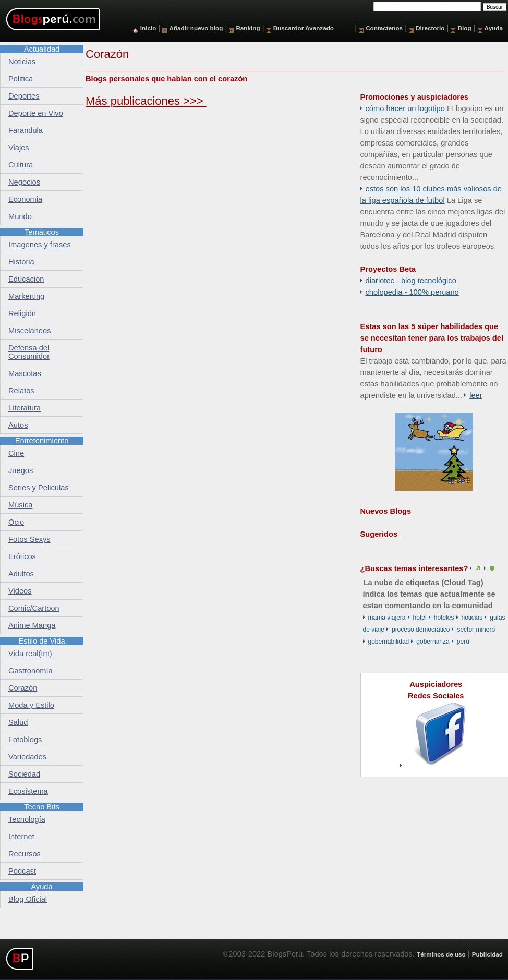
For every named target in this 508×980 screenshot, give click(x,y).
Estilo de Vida (41, 641)
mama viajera (387, 618)
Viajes (19, 148)
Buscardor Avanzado (304, 28)
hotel (420, 618)
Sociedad (24, 774)
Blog (465, 28)
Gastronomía (31, 671)
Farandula (26, 130)
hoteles (444, 618)
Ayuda (494, 28)
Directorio (430, 28)
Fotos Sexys (29, 539)
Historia (21, 262)
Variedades (27, 757)
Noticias (472, 618)
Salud (18, 722)
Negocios (24, 182)
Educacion (26, 279)
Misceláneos (29, 331)
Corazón (23, 688)
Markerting (26, 296)
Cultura (21, 165)
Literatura (25, 408)
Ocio (16, 522)
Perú (463, 642)
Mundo (20, 216)
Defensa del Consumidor (29, 352)
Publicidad (487, 954)
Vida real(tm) (30, 654)
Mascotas (25, 373)
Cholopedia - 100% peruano (412, 292)
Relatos (21, 391)
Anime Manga (32, 625)
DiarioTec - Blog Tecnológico (411, 281)
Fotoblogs (25, 740)
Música (20, 505)
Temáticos (42, 232)
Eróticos (22, 556)
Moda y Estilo (31, 705)
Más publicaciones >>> (146, 101)
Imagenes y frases (40, 245)
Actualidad (42, 49)
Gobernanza (433, 642)
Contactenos (384, 28)
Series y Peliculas (39, 488)
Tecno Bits (42, 807)
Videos (20, 591)
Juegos (21, 470)
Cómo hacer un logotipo (405, 108)
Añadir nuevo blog (196, 28)
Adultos (21, 574)
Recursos (25, 854)
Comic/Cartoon (34, 608)
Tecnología (27, 819)
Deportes (24, 96)
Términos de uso (441, 954)
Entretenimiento (42, 441)
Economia (25, 199)
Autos (18, 425)
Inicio (148, 28)
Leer (476, 395)
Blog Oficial (28, 899)
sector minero (476, 630)
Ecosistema (28, 791)
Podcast (22, 871)
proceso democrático (421, 630)
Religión (22, 313)
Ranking (248, 28)
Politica (21, 79)
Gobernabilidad (389, 642)
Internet (21, 837)
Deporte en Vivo (36, 113)
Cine (16, 453)
